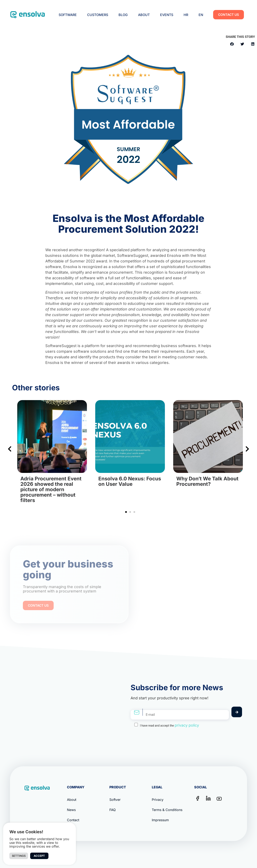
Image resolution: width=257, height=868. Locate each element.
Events (167, 15)
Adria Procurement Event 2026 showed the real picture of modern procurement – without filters (51, 489)
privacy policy (187, 725)
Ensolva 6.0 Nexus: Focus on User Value (130, 481)
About (144, 15)
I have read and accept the (169, 725)
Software (68, 15)
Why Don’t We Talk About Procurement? (207, 481)
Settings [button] (19, 856)
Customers (98, 15)
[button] (232, 44)
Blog (123, 15)
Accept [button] (39, 856)
